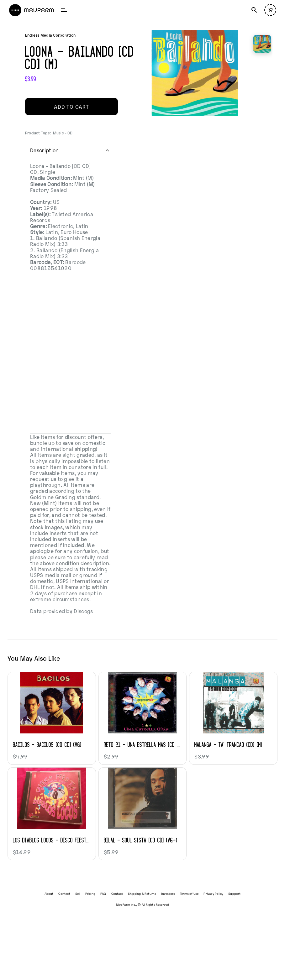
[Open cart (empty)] (270, 10)
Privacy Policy (213, 893)
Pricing (90, 893)
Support (234, 893)
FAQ (103, 893)
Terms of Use (189, 893)
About (49, 893)
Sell (78, 893)
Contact (64, 893)
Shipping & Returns (142, 893)
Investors (168, 893)
